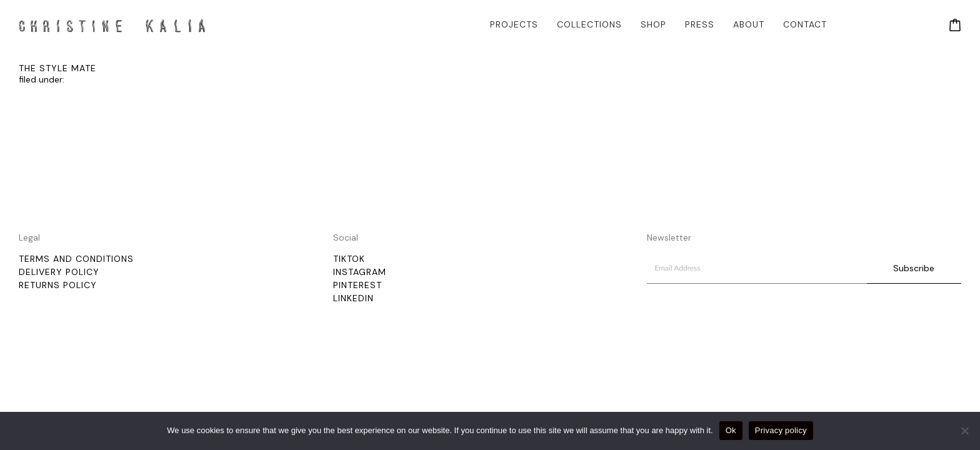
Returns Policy (58, 285)
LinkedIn (353, 298)
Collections (589, 24)
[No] (964, 431)
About (749, 24)
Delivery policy (59, 272)
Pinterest (357, 285)
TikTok (349, 259)
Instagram (360, 272)
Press (700, 24)
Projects (514, 24)
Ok (731, 430)
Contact (805, 24)
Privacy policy (781, 430)
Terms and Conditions (76, 259)
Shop (653, 24)
